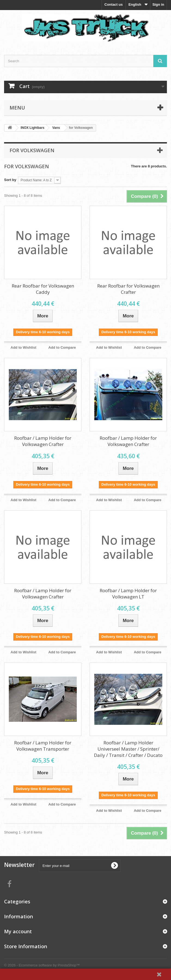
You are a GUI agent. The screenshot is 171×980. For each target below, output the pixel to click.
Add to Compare (62, 347)
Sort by (10, 180)
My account (18, 931)
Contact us (114, 4)
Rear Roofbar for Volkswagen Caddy (43, 289)
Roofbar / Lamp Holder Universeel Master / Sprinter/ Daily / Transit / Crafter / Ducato (128, 749)
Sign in (158, 4)
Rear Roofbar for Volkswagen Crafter (128, 289)
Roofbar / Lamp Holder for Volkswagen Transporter (43, 746)
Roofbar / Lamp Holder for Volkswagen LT (128, 594)
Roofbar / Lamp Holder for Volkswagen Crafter (43, 441)
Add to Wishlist (24, 347)
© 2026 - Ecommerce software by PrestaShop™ (42, 965)
